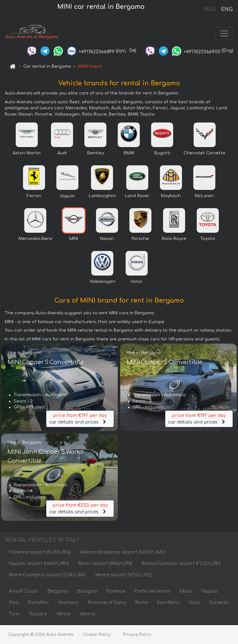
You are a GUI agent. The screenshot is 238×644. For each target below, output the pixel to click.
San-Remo (168, 604)
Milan (186, 593)
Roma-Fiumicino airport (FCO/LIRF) (181, 565)
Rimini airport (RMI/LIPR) (105, 565)
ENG (227, 9)
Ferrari (34, 197)
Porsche (140, 240)
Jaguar (67, 197)
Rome (141, 604)
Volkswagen (102, 283)
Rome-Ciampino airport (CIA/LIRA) (47, 576)
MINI (74, 240)
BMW (129, 154)
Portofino (38, 604)
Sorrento (219, 604)
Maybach (171, 197)
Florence (116, 593)
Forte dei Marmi (152, 593)
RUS (210, 9)
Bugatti (162, 154)
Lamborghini (102, 197)
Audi (62, 154)
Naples (209, 593)
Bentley (96, 154)
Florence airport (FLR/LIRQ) (40, 553)
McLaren (204, 197)
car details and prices (80, 420)
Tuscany (38, 615)
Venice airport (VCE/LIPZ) (123, 576)
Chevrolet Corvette (204, 154)
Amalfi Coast (23, 593)
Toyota (208, 240)
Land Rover (137, 197)
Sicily (194, 604)
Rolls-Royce (174, 240)
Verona (87, 615)
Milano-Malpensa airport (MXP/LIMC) (123, 553)
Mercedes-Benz (35, 240)
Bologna (87, 593)
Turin (14, 615)
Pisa (14, 604)
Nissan (107, 240)
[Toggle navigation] (224, 34)
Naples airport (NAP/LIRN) (39, 565)
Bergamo (58, 593)
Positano (68, 604)
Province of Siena (107, 604)
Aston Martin (27, 154)
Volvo (136, 283)
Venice (63, 615)
